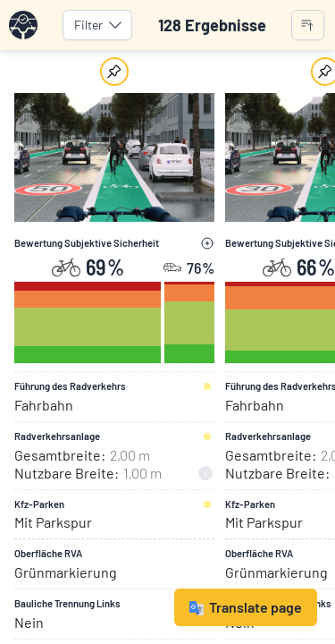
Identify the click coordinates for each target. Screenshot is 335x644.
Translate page (246, 607)
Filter (99, 25)
